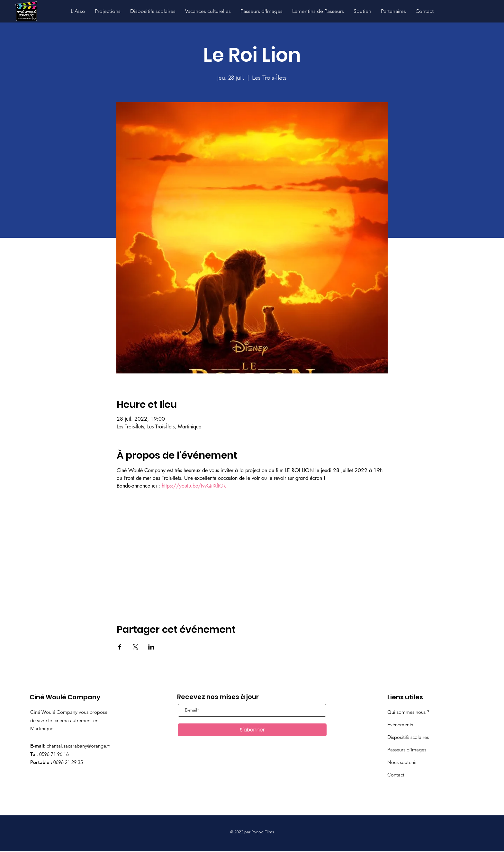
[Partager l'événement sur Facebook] (120, 647)
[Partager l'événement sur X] (135, 647)
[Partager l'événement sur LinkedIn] (151, 647)
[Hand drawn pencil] (26, 11)
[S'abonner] (252, 730)
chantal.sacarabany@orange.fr (78, 746)
